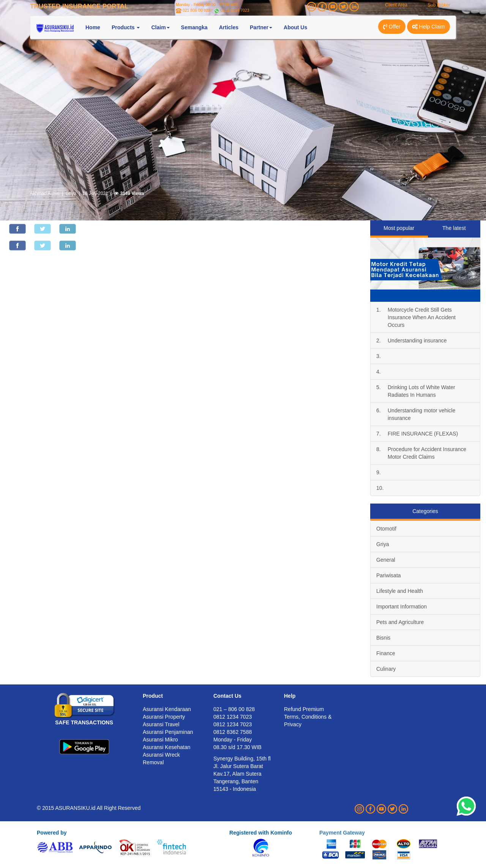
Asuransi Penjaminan (168, 732)
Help (290, 696)
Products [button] (126, 27)
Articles (229, 27)
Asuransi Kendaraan (167, 709)
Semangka (194, 27)
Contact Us (227, 696)
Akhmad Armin (45, 193)
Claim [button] (160, 27)
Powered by (52, 833)
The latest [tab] (454, 228)
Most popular (399, 228)
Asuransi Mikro (160, 740)
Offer (392, 27)
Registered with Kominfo (261, 833)
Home (93, 27)
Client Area (396, 5)
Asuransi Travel (161, 724)
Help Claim (428, 27)
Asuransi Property (164, 717)
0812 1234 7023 (235, 10)
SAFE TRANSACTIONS (84, 722)
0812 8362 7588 (233, 732)
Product (153, 696)
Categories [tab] (425, 511)
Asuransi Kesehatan (166, 747)
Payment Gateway (342, 833)
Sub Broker (439, 5)
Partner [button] (261, 27)
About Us (295, 27)
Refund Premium (304, 709)
